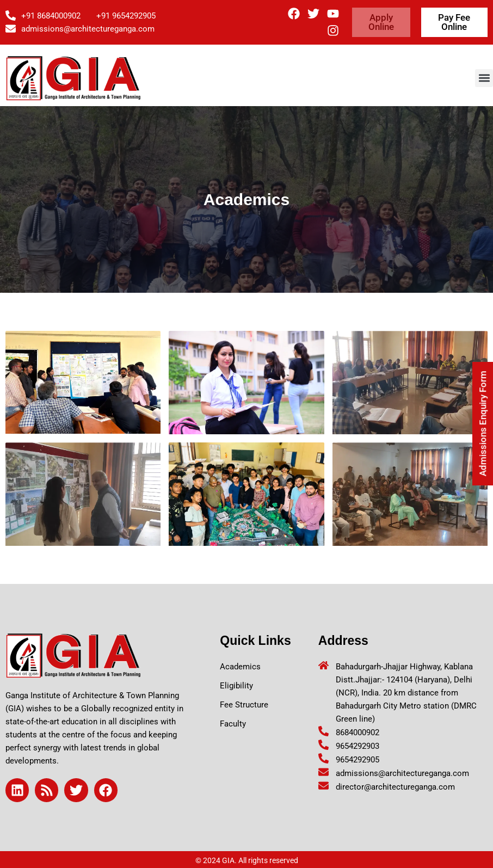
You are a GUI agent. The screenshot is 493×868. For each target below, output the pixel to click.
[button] (484, 78)
